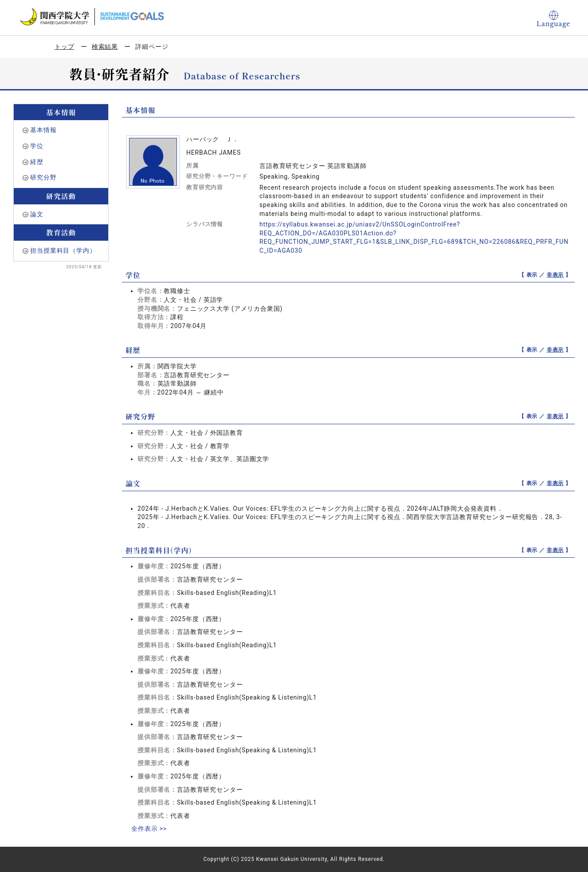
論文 (37, 214)
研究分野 (43, 177)
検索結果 (105, 47)
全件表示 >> (149, 829)
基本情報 (43, 130)
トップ (65, 47)
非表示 (555, 275)
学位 (37, 146)
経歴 (37, 162)
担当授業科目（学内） (63, 250)
